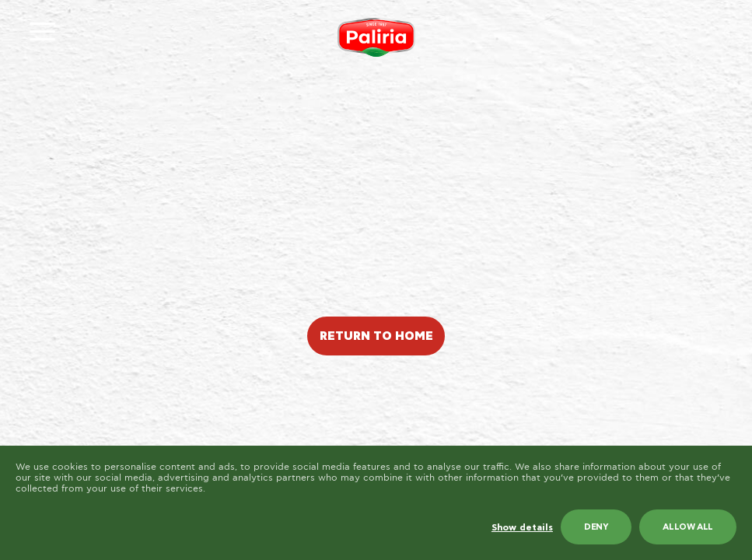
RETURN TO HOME (376, 336)
